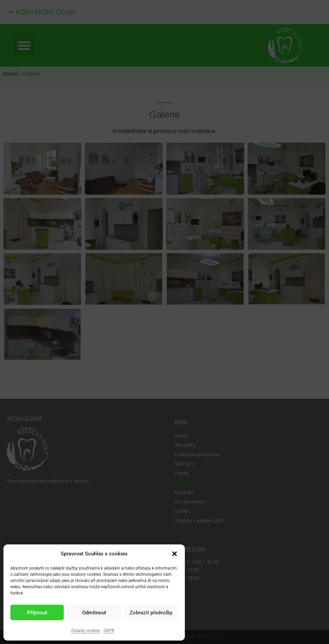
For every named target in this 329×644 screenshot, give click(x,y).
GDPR (109, 631)
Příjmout (37, 613)
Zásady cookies (86, 631)
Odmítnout (94, 613)
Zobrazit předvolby (151, 613)
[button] (175, 554)
